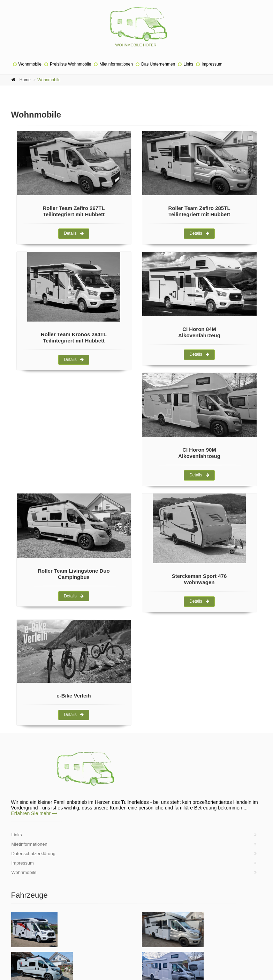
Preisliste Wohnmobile (71, 64)
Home (25, 80)
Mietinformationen (116, 64)
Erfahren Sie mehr (34, 813)
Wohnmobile (30, 64)
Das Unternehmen (158, 64)
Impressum (212, 64)
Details (74, 233)
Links (188, 64)
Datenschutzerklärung (33, 854)
